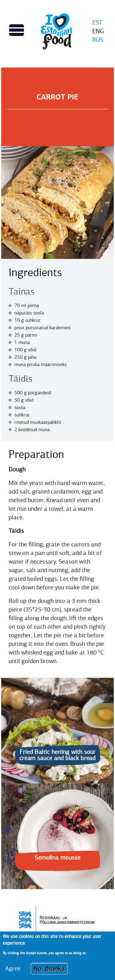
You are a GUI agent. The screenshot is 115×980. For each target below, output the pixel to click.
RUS (98, 40)
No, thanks (49, 973)
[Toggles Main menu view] (17, 30)
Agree (13, 973)
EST (97, 23)
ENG (98, 31)
